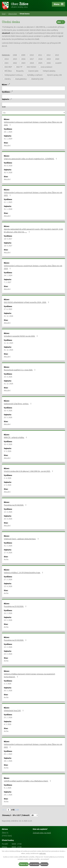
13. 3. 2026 (8, 647)
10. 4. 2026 (8, 377)
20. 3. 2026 (8, 690)
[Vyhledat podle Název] (33, 88)
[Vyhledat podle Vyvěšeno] (33, 97)
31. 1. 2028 (8, 209)
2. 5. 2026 (8, 485)
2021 (7, 63)
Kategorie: (6, 55)
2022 (15, 63)
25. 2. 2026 (8, 717)
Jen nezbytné (34, 864)
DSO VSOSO (32, 67)
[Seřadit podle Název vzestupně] (10, 84)
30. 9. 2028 (8, 172)
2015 (15, 59)
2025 (40, 63)
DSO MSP (8, 67)
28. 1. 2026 (8, 132)
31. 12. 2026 (8, 316)
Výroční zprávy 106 (54, 75)
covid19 (58, 63)
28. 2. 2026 (8, 761)
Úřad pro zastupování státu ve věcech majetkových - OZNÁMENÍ (31, 159)
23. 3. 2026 (8, 620)
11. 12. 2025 (8, 343)
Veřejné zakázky (49, 71)
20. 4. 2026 (8, 519)
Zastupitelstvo (21, 79)
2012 (49, 55)
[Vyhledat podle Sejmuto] (33, 104)
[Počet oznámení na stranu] (34, 815)
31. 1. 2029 (8, 139)
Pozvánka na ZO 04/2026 (16, 505)
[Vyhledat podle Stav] (33, 113)
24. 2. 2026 (8, 795)
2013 (57, 55)
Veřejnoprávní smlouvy (14, 75)
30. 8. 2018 (8, 166)
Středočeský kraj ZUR (14, 710)
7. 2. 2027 (8, 282)
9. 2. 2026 (8, 788)
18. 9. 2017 (8, 239)
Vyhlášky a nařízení (35, 75)
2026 (49, 63)
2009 (23, 55)
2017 (32, 59)
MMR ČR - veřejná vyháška (16, 437)
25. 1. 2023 (8, 754)
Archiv (6, 559)
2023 (23, 63)
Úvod (4, 14)
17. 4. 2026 (8, 553)
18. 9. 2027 (8, 246)
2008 (15, 55)
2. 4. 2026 (8, 478)
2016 (23, 59)
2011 (40, 55)
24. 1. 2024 (8, 275)
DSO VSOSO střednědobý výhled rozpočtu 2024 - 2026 (27, 302)
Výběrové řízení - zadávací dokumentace (22, 539)
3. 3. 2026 (8, 684)
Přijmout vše (24, 864)
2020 (57, 59)
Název (5, 85)
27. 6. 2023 (8, 309)
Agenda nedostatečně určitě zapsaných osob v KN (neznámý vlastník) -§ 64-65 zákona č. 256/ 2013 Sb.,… (33, 230)
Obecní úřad (13, 14)
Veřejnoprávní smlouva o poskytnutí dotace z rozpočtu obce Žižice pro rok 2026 (33, 123)
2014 (7, 59)
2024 (32, 63)
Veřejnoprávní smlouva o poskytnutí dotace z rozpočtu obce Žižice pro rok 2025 (33, 194)
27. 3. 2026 (8, 579)
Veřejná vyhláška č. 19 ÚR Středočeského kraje (24, 573)
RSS (61, 22)
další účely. (43, 854)
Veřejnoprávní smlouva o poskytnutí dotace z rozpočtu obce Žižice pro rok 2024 (33, 267)
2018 (40, 59)
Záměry (8, 79)
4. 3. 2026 (8, 724)
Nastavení (44, 864)
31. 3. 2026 (8, 546)
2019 (49, 59)
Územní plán (33, 71)
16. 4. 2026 (8, 410)
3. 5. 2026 (8, 451)
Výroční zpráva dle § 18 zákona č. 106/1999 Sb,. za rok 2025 (29, 471)
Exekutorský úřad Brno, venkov (18, 404)
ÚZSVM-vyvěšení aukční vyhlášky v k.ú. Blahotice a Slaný (28, 781)
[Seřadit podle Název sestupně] (10, 84)
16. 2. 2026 (8, 613)
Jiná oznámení (46, 67)
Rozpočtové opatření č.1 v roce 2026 (20, 370)
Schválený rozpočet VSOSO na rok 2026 (21, 336)
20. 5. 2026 (8, 417)
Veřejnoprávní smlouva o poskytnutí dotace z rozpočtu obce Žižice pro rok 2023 (33, 746)
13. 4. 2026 (8, 512)
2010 (32, 55)
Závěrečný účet (37, 79)
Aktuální (7, 146)
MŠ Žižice (8, 71)
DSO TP (19, 67)
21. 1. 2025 (8, 202)
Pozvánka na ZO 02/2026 (16, 606)
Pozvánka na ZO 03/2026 (16, 640)
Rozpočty (20, 71)
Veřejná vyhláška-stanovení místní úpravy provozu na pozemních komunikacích (29, 675)
